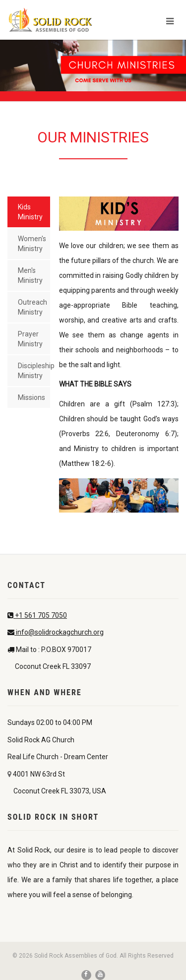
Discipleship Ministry (34, 371)
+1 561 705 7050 (40, 615)
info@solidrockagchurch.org (59, 632)
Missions (31, 397)
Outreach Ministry (32, 307)
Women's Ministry (32, 244)
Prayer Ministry (30, 339)
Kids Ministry (30, 212)
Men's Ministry (30, 275)
